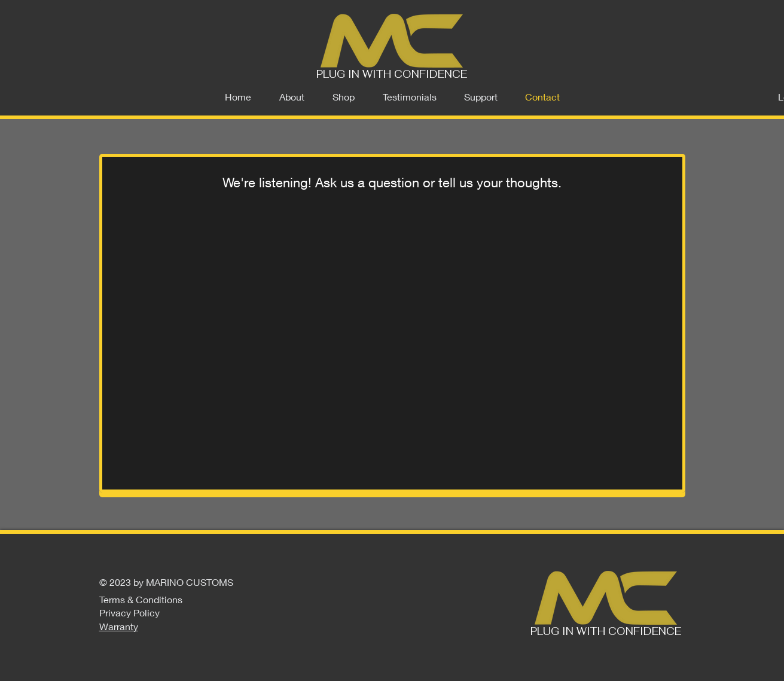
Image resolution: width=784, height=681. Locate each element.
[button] (344, 97)
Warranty (119, 626)
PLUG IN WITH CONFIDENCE (392, 74)
